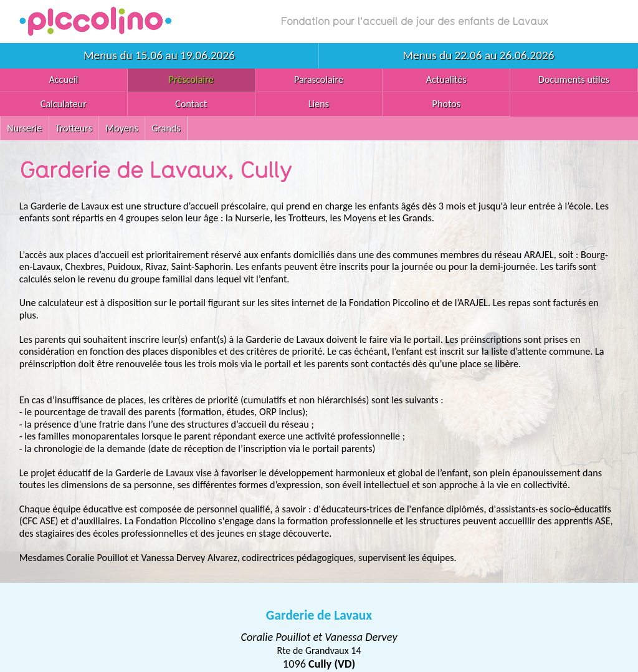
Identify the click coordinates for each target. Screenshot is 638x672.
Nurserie (24, 128)
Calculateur (64, 104)
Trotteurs (74, 128)
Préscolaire (191, 79)
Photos (447, 104)
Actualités (446, 79)
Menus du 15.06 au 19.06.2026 (159, 55)
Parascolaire (319, 79)
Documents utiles (574, 79)
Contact (191, 104)
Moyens (121, 128)
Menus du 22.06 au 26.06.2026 (479, 55)
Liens (319, 104)
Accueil (63, 79)
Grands (166, 128)
